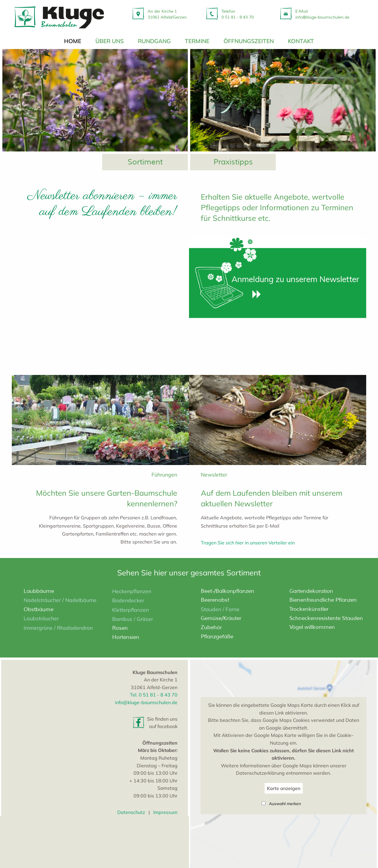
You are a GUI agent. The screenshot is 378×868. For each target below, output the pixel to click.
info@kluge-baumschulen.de (146, 702)
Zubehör (211, 627)
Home (73, 41)
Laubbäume (39, 591)
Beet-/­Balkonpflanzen (228, 591)
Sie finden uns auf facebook (162, 723)
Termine (197, 41)
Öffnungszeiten (249, 41)
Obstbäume (39, 609)
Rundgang (154, 41)
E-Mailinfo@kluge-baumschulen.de (322, 14)
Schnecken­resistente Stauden (326, 618)
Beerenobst (215, 600)
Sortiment (145, 162)
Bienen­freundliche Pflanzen (323, 600)
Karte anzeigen (284, 788)
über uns (110, 41)
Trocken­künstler (309, 609)
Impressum (165, 812)
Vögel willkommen (312, 627)
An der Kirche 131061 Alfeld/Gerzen (167, 14)
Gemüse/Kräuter (221, 619)
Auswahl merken (285, 804)
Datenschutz (131, 812)
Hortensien (126, 637)
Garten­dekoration (311, 591)
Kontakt (301, 41)
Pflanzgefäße (217, 637)
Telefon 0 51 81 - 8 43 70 (238, 14)
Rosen (120, 628)
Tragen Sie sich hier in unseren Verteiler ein (248, 543)
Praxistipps (233, 162)
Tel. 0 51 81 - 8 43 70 (154, 695)
